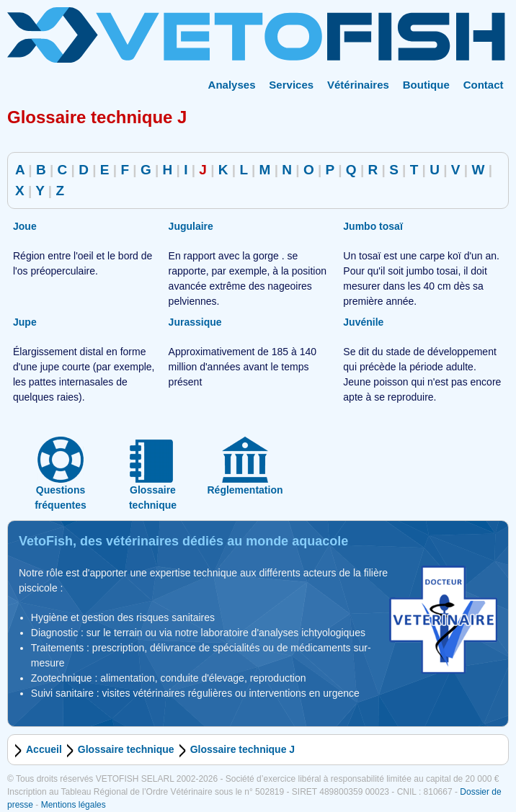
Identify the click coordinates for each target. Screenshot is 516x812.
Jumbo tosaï (373, 226)
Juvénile (363, 322)
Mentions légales (74, 805)
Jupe (25, 322)
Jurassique (195, 322)
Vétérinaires (358, 85)
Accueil (44, 749)
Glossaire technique (126, 749)
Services (291, 85)
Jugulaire (191, 226)
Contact (484, 85)
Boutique (426, 85)
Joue (25, 226)
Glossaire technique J (243, 749)
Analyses (232, 85)
